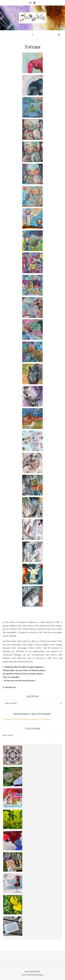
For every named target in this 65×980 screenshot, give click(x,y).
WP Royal (39, 975)
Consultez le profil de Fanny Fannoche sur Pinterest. (27, 719)
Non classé (8, 735)
